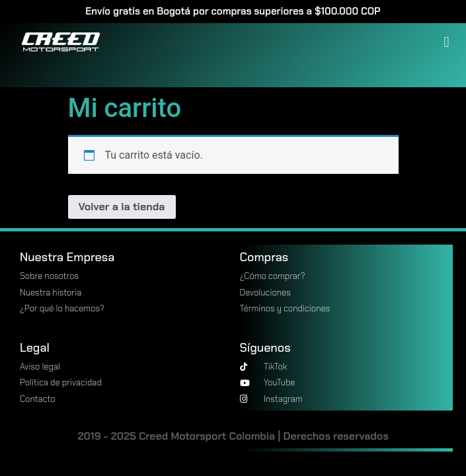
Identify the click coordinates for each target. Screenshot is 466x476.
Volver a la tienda (122, 207)
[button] (447, 42)
